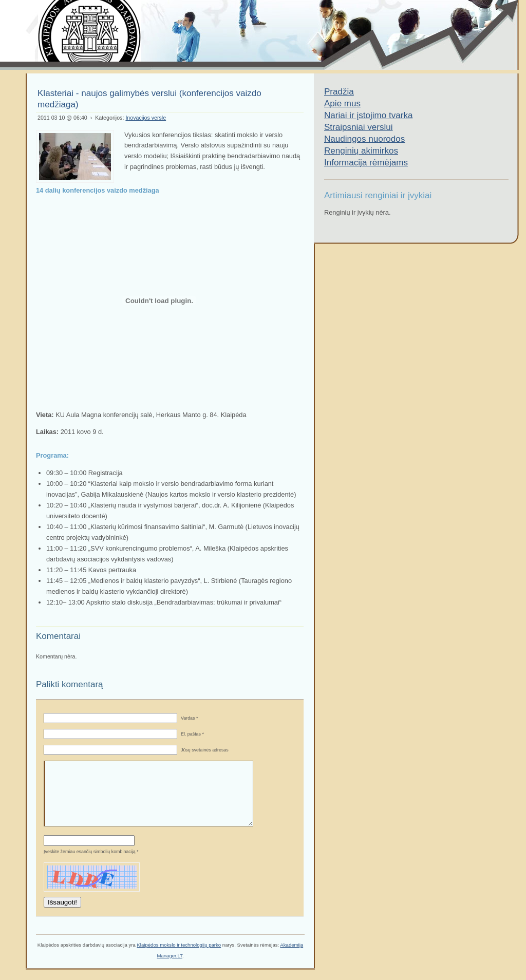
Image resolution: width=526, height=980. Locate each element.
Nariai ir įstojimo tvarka (368, 115)
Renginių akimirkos (361, 151)
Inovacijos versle (146, 118)
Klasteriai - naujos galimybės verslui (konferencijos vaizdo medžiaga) (149, 99)
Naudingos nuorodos (364, 139)
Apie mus (342, 103)
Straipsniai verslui (359, 127)
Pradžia (339, 92)
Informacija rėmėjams (366, 163)
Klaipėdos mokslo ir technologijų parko (179, 945)
